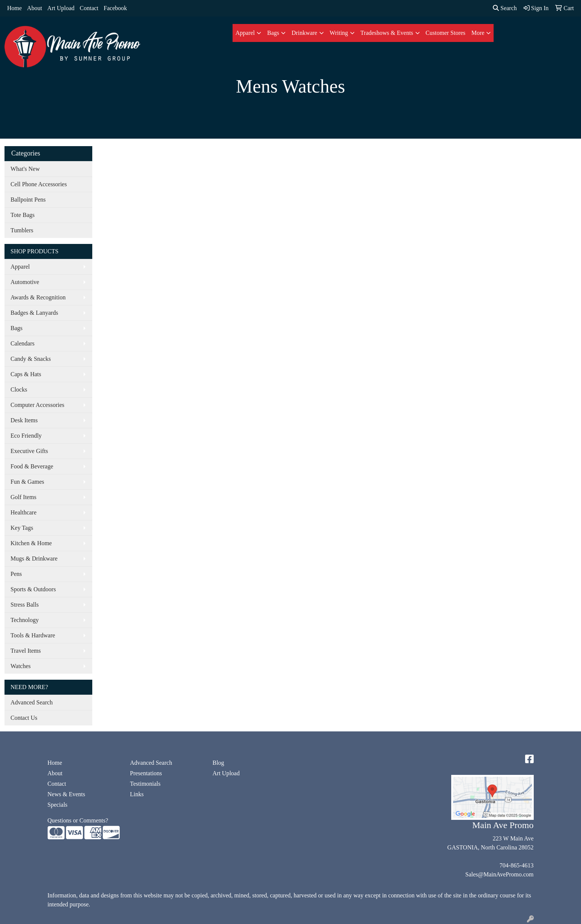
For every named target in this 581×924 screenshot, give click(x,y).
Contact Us (24, 718)
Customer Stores (446, 33)
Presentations (146, 773)
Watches (21, 666)
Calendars (23, 343)
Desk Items (24, 420)
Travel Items (26, 651)
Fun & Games (27, 482)
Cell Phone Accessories (39, 184)
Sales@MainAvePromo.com (500, 874)
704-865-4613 (517, 865)
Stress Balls (25, 605)
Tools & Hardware (33, 635)
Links (137, 794)
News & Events (66, 794)
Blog (218, 763)
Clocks (19, 389)
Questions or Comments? (78, 820)
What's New (25, 169)
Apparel (245, 33)
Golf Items (23, 497)
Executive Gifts (29, 451)
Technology (25, 620)
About (35, 8)
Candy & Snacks (31, 359)
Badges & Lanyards (34, 313)
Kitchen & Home (31, 543)
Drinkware (304, 33)
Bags (273, 33)
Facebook (115, 8)
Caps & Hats (26, 374)
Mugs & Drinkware (34, 558)
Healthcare (23, 512)
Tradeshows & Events (387, 33)
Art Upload (61, 8)
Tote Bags (23, 215)
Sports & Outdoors (33, 589)
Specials (58, 805)
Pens (16, 574)
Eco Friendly (26, 436)
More (478, 33)
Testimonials (146, 784)
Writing (339, 33)
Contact (89, 8)
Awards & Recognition (38, 297)
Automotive (25, 282)
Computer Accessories (38, 405)
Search (505, 8)
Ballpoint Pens (28, 200)
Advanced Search (32, 702)
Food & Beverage (32, 466)
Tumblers (22, 230)
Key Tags (22, 528)
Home (14, 8)
